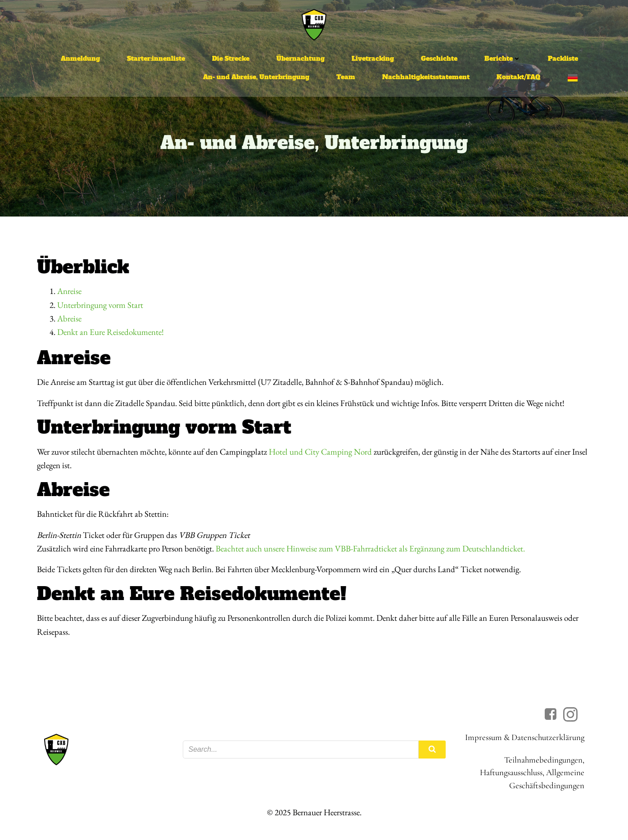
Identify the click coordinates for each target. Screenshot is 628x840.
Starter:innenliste (156, 59)
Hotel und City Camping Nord (320, 452)
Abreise (69, 318)
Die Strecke (231, 59)
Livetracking (373, 59)
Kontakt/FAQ (518, 77)
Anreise (69, 291)
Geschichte (439, 59)
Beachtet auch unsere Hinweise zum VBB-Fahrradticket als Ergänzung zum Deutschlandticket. (370, 549)
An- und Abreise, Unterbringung (256, 77)
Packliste (563, 59)
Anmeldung (80, 59)
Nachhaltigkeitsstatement (426, 77)
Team (346, 77)
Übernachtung (300, 59)
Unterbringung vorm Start (100, 305)
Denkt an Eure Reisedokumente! (111, 332)
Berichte (503, 59)
